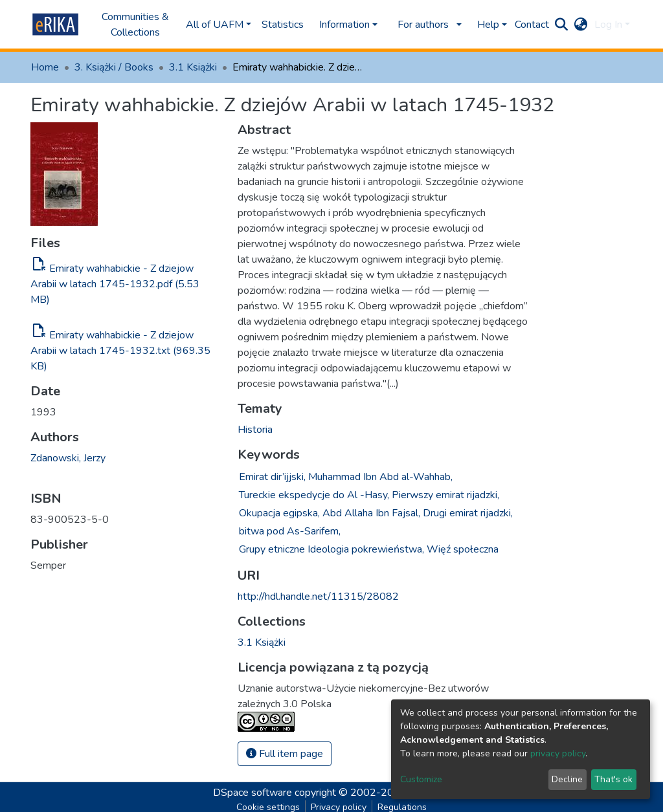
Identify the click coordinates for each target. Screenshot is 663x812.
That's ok (613, 779)
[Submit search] (562, 25)
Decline (567, 779)
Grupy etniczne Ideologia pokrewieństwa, (331, 549)
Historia (255, 430)
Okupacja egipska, (279, 513)
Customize (421, 779)
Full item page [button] (285, 754)
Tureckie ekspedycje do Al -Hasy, (314, 495)
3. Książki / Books (114, 67)
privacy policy (558, 753)
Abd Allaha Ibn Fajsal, (371, 513)
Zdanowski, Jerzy (68, 458)
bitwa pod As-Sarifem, (290, 531)
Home (45, 67)
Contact (532, 25)
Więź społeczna (463, 549)
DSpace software (253, 793)
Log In (608, 25)
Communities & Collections (135, 25)
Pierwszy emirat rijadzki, (445, 495)
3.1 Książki (193, 67)
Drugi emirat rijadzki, (468, 513)
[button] (581, 25)
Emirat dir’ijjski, (272, 477)
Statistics (283, 25)
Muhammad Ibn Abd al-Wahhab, (380, 477)
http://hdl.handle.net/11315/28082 (318, 597)
